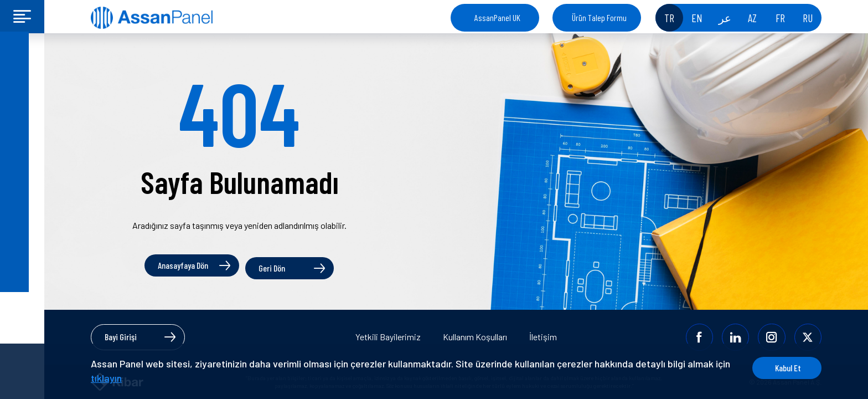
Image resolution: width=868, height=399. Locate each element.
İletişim (543, 337)
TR (669, 18)
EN (697, 18)
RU (808, 18)
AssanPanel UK (497, 17)
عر (725, 18)
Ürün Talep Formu (599, 17)
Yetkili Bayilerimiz (388, 337)
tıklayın (123, 378)
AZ (752, 18)
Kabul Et (780, 368)
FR (780, 18)
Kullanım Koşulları (475, 337)
